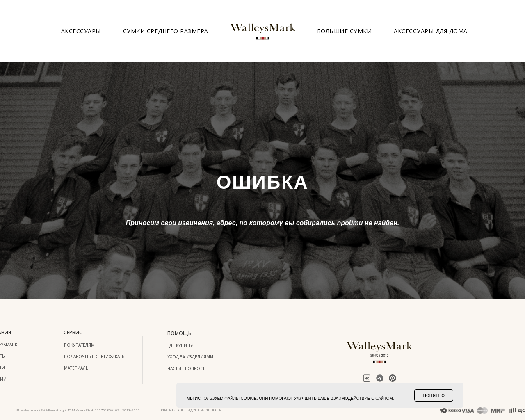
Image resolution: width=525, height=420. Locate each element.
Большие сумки (345, 31)
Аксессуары (81, 31)
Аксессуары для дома (431, 31)
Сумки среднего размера (166, 31)
